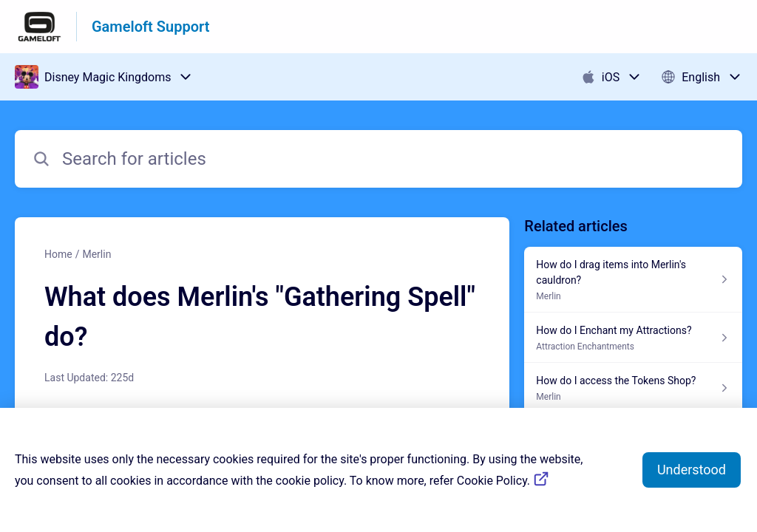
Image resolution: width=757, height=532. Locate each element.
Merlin (96, 254)
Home (58, 254)
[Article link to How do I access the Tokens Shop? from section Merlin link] (633, 388)
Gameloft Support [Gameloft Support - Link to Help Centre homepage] (150, 27)
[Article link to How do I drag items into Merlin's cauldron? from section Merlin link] (633, 280)
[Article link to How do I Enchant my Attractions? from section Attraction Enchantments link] (633, 338)
